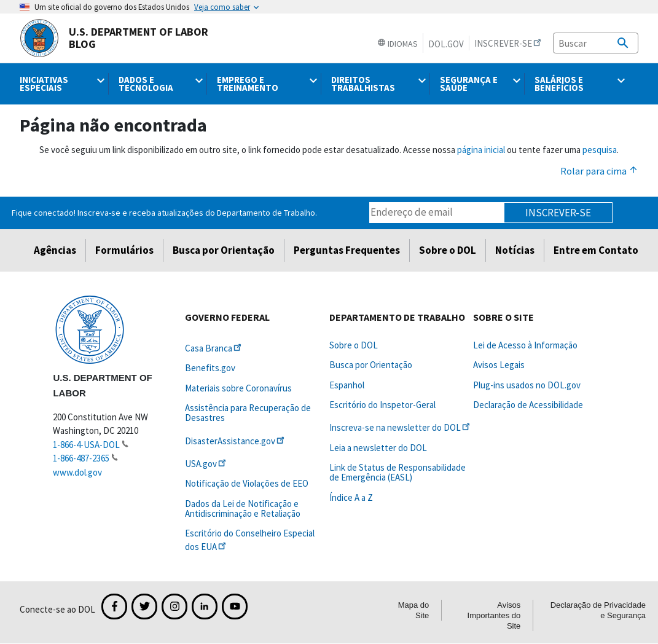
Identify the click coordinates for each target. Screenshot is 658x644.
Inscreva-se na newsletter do (401, 427)
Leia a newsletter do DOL (378, 448)
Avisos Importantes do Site (494, 615)
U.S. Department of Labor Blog (114, 38)
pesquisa (600, 150)
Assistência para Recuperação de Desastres (248, 413)
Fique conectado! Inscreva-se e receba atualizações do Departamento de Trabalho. (164, 213)
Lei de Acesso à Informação (525, 345)
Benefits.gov (210, 368)
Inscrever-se (558, 213)
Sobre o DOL (448, 250)
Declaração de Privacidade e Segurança (598, 610)
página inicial (481, 150)
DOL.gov (446, 44)
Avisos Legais (499, 365)
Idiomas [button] (398, 44)
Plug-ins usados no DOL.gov (527, 385)
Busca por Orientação (224, 250)
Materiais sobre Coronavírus (238, 388)
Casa (214, 348)
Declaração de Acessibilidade (528, 405)
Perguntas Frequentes (347, 250)
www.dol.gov (77, 472)
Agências (55, 250)
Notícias (515, 250)
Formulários (124, 250)
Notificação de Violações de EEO (247, 483)
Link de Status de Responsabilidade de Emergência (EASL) (398, 472)
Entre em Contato (596, 250)
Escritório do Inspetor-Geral (382, 405)
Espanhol (347, 385)
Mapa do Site (414, 610)
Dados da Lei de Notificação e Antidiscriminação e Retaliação (243, 509)
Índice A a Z (351, 497)
